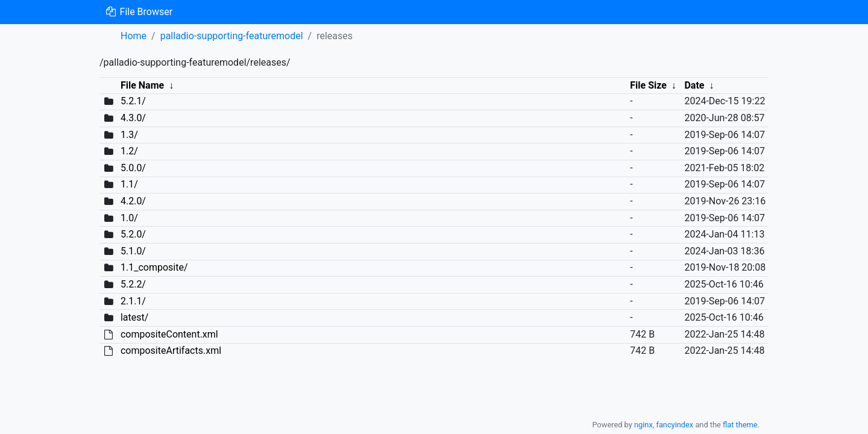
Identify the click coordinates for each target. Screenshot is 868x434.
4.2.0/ (133, 201)
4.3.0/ (133, 118)
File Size (648, 85)
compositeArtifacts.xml (171, 351)
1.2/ (129, 151)
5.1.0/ (133, 251)
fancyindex (675, 425)
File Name (142, 85)
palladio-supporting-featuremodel (232, 36)
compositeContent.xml (169, 334)
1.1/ (129, 184)
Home (134, 36)
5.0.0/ (133, 168)
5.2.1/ (133, 101)
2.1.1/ (133, 301)
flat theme (740, 425)
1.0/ (129, 218)
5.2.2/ (133, 284)
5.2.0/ (133, 234)
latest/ (134, 317)
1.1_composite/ (154, 267)
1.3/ (129, 135)
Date (694, 85)
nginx (643, 425)
